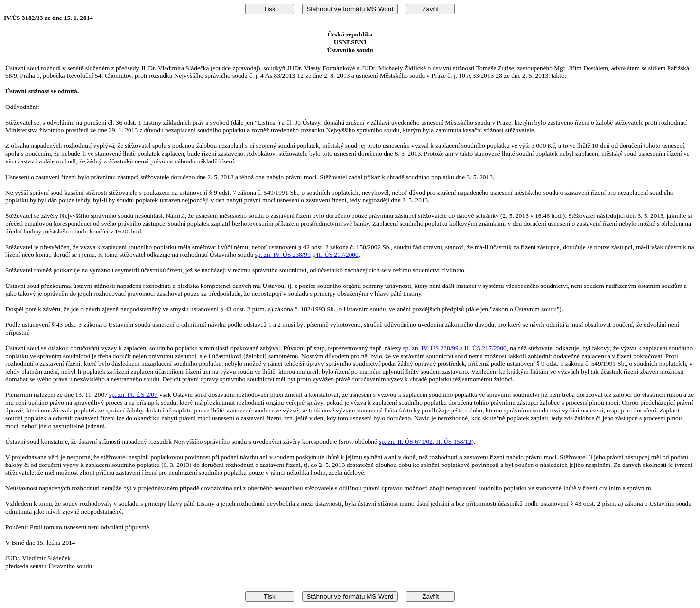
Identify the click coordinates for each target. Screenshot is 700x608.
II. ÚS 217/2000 (337, 255)
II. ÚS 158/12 (453, 441)
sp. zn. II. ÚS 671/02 (406, 441)
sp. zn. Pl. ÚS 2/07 (133, 395)
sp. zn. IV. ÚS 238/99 (283, 255)
